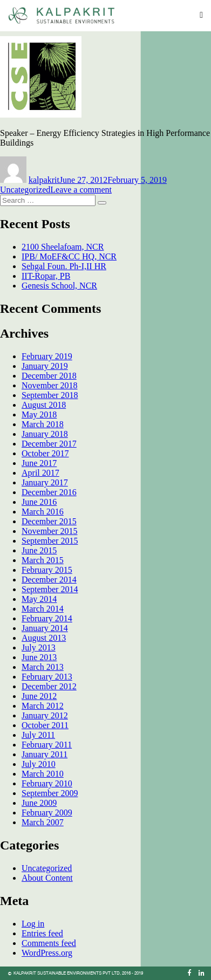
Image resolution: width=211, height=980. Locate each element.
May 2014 (39, 599)
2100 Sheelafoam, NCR (63, 247)
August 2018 (44, 405)
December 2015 (49, 521)
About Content (47, 878)
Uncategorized (25, 190)
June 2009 (39, 803)
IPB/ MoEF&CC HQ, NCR (69, 256)
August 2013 (44, 638)
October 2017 (45, 453)
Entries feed (42, 933)
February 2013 (47, 677)
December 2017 (49, 444)
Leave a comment (81, 190)
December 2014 (49, 580)
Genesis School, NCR (59, 286)
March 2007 (43, 822)
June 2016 (39, 502)
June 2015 (39, 550)
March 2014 (43, 609)
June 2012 (39, 696)
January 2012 (45, 715)
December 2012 (49, 686)
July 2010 (39, 764)
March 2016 (43, 512)
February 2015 (47, 570)
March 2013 (43, 667)
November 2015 (50, 531)
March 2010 (43, 774)
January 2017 (45, 482)
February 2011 (47, 745)
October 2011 (45, 725)
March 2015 (43, 560)
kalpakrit (44, 180)
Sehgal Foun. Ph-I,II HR (64, 266)
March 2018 (43, 424)
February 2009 (47, 813)
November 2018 (50, 385)
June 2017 (39, 463)
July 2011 (38, 735)
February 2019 (47, 356)
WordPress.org (47, 953)
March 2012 (43, 706)
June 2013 (39, 657)
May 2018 (39, 414)
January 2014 (45, 628)
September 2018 (50, 395)
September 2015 (50, 541)
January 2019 (45, 366)
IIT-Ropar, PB (46, 276)
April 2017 (40, 473)
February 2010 (47, 783)
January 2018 (45, 434)
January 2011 (45, 754)
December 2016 (49, 492)
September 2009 (50, 793)
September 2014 (50, 589)
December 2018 (49, 376)
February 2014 (47, 618)
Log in (33, 924)
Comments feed (49, 943)
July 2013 (39, 647)
